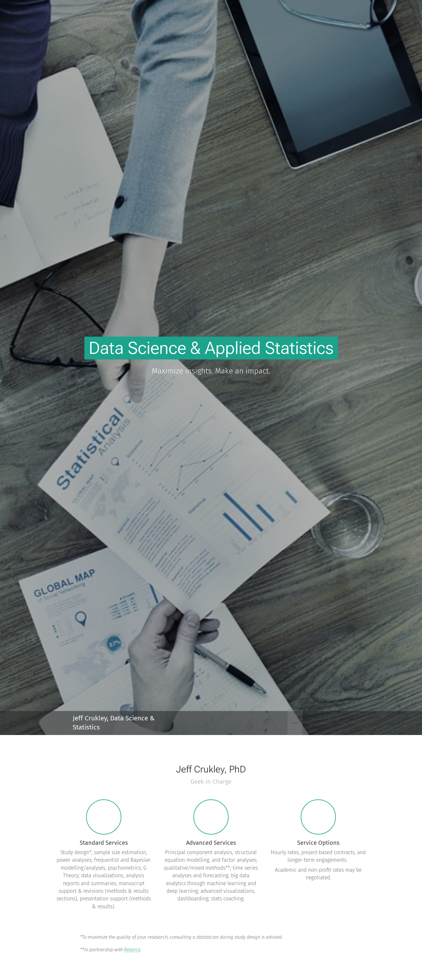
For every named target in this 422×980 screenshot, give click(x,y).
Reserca (132, 950)
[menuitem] (319, 723)
